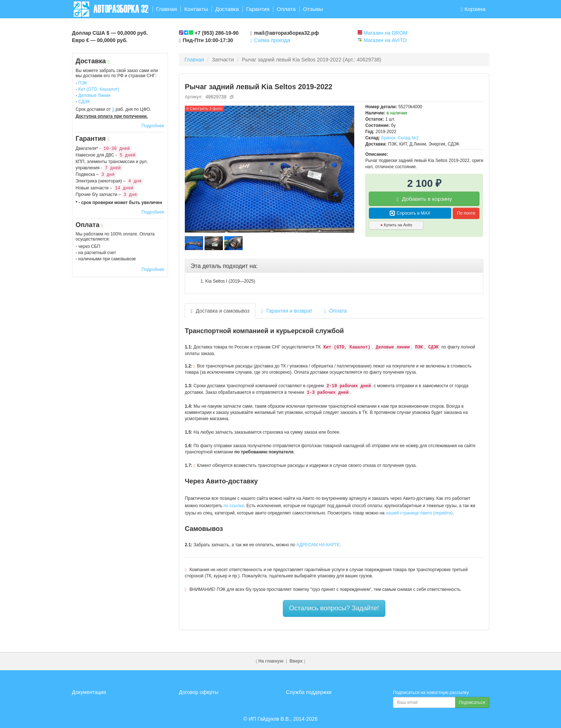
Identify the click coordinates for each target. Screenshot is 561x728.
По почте (466, 213)
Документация (89, 692)
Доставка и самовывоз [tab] (220, 311)
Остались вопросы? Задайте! (334, 608)
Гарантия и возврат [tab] (287, 311)
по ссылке (234, 506)
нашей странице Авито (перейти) (419, 513)
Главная (166, 9)
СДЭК (84, 102)
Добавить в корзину (425, 199)
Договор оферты (199, 692)
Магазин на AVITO (385, 40)
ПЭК (83, 83)
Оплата (286, 9)
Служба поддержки (309, 692)
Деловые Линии (94, 95)
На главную (271, 661)
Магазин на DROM (385, 33)
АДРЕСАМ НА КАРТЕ (318, 545)
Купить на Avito (396, 225)
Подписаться (472, 702)
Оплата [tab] (336, 311)
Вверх (296, 661)
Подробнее (153, 126)
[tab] (334, 266)
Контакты (196, 9)
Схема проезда (270, 40)
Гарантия (258, 9)
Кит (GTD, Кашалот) (99, 89)
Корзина (473, 9)
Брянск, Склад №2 (400, 138)
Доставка (227, 9)
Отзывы (313, 9)
